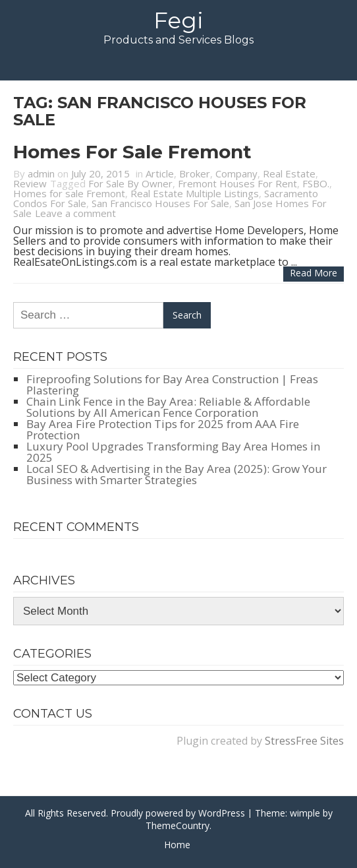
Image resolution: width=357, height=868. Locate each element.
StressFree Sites (304, 741)
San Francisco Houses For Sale (160, 203)
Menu (178, 63)
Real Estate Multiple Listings (195, 193)
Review (30, 183)
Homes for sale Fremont (132, 152)
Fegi (178, 20)
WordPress (222, 813)
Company (236, 173)
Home (177, 845)
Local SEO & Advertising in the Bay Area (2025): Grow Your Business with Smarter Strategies (177, 474)
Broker (195, 173)
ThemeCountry (178, 825)
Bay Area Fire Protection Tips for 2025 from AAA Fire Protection (163, 429)
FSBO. (316, 183)
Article (160, 173)
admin (41, 173)
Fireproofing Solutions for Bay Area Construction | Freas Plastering (172, 385)
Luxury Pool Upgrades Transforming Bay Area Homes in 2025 (173, 452)
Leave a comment (75, 213)
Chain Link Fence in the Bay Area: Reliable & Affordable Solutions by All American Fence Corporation (168, 407)
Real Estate (289, 173)
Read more (314, 273)
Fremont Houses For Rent (237, 183)
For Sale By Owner (130, 183)
